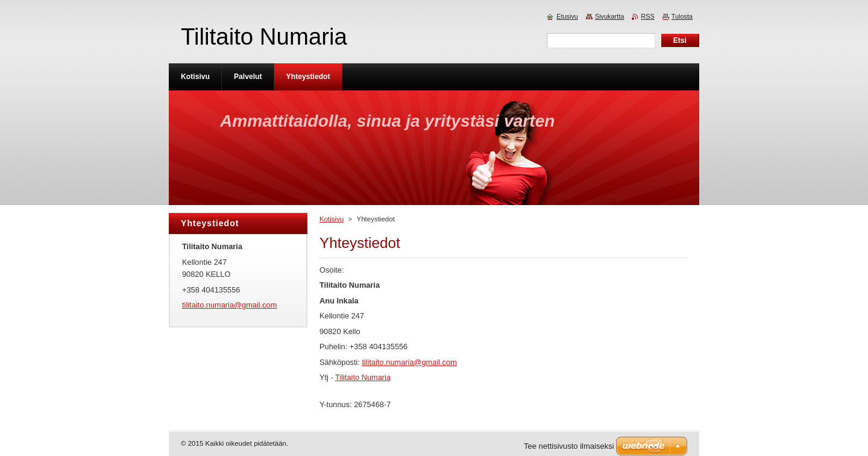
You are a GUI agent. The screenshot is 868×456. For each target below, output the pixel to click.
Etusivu (567, 16)
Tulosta (682, 16)
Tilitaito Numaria (363, 377)
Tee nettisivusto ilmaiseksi (569, 446)
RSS (647, 16)
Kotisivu (332, 219)
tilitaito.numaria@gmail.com (409, 362)
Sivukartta (609, 16)
